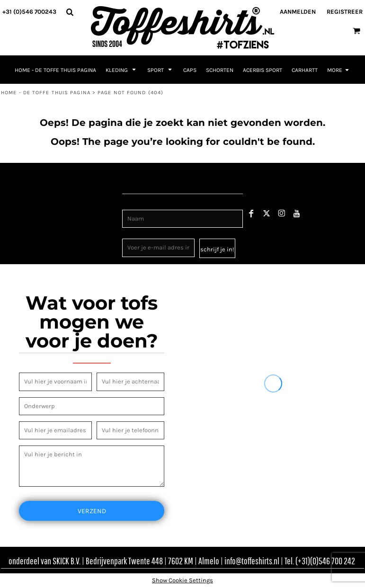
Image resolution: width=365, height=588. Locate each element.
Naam (131, 204)
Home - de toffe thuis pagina (46, 93)
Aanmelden (298, 12)
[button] (70, 12)
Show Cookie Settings (182, 580)
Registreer (345, 12)
